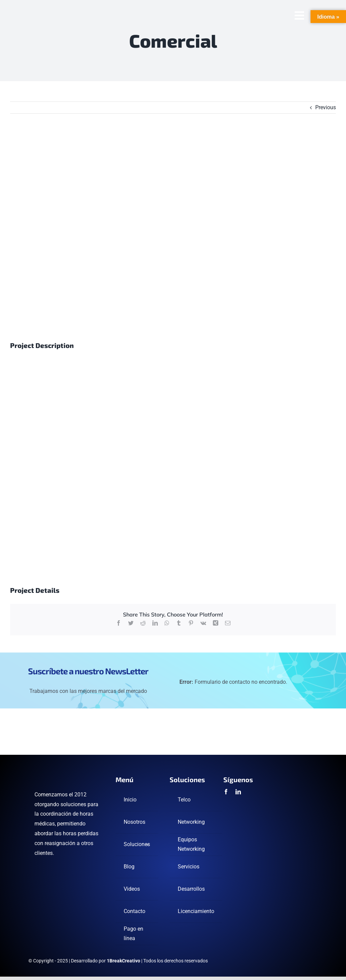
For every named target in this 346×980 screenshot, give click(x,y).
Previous (326, 107)
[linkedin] (238, 792)
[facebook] (226, 792)
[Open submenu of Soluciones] (148, 845)
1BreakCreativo (123, 961)
